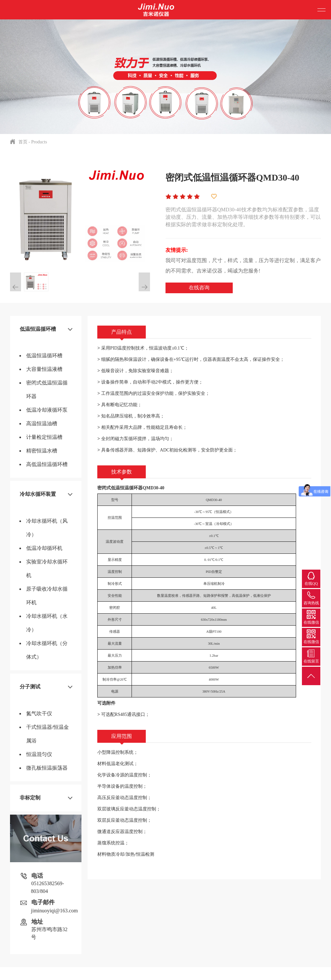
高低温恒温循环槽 (47, 464)
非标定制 (30, 798)
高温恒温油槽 (42, 423)
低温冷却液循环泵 (47, 410)
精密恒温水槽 (42, 451)
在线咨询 (199, 288)
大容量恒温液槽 (44, 369)
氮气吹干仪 (39, 713)
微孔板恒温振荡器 (47, 768)
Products (39, 142)
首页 (23, 142)
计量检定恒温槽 (44, 437)
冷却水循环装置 (38, 494)
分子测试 (30, 687)
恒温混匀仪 (39, 754)
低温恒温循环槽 (38, 329)
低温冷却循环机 (44, 548)
